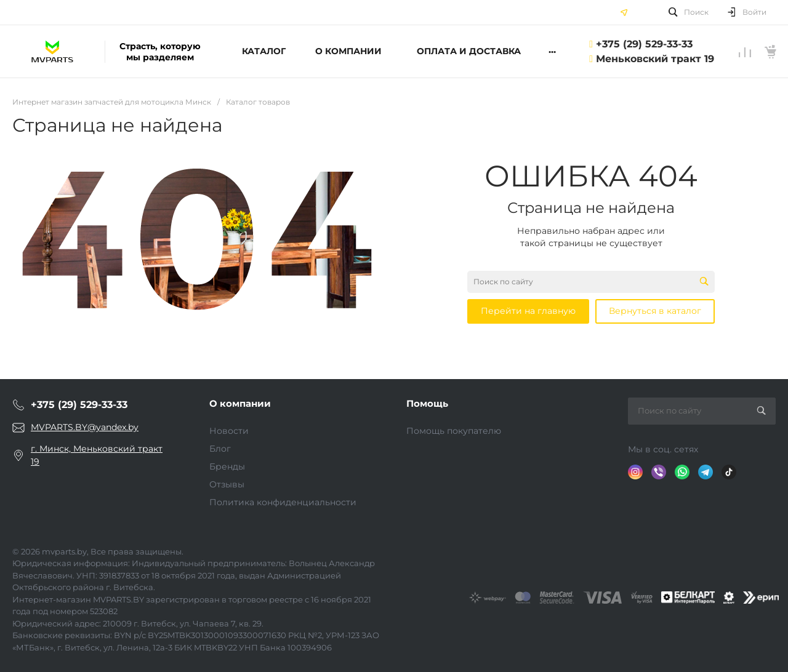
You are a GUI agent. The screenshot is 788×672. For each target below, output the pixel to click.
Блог (220, 449)
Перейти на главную (528, 311)
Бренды (227, 466)
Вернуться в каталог (655, 311)
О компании (240, 403)
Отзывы (227, 484)
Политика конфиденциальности (283, 502)
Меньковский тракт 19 (655, 59)
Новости (229, 431)
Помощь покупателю (454, 431)
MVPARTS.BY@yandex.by (85, 427)
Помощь (427, 403)
